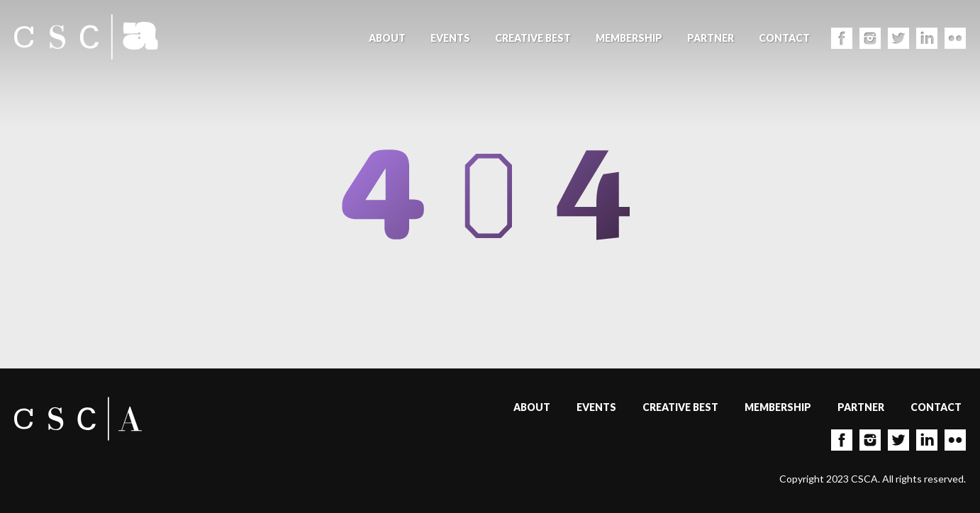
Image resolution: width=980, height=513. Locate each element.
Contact (784, 38)
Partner (711, 38)
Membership (629, 38)
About (387, 38)
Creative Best (533, 38)
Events (450, 38)
